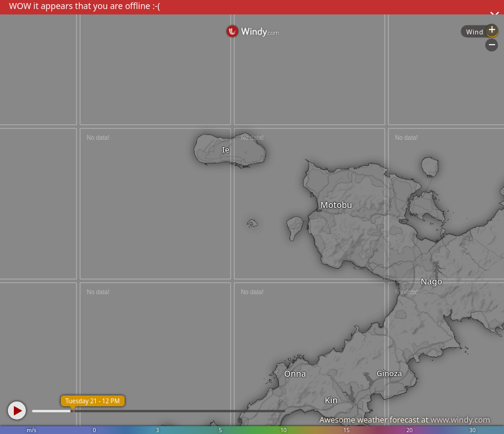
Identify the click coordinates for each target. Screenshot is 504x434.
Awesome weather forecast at (405, 420)
